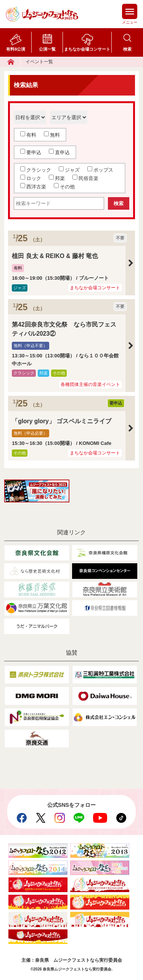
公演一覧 (47, 49)
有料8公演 (16, 49)
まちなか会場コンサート (87, 49)
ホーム (15, 62)
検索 (127, 49)
